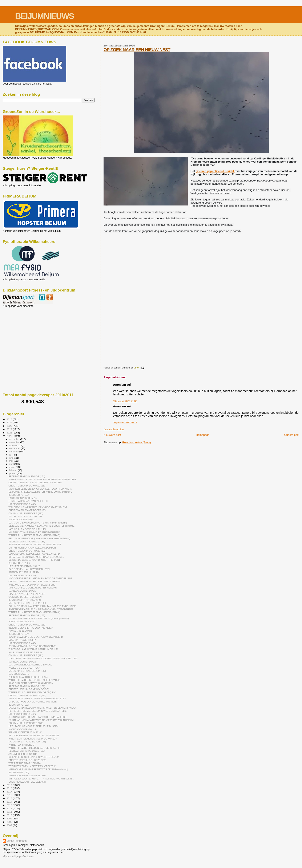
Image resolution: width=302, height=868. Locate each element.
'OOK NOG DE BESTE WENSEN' (25, 597)
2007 (10, 825)
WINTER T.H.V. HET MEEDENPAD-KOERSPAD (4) (34, 748)
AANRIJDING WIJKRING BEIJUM (25, 652)
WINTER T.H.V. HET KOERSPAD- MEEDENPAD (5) (34, 680)
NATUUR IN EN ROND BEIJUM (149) (27, 529)
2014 (10, 802)
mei (11, 461)
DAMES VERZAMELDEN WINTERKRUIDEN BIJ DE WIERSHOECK (42, 708)
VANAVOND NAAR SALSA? (22, 622)
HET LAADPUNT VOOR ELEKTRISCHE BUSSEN (33, 726)
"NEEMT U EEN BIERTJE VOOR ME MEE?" (31, 628)
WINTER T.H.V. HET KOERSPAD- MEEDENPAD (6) (34, 612)
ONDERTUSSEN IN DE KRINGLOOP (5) (29, 689)
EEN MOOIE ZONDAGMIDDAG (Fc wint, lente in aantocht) (38, 523)
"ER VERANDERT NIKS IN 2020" (25, 732)
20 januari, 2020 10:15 (125, 423)
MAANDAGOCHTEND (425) (22, 662)
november (15, 442)
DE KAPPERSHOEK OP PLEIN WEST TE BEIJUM (34, 757)
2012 (10, 808)
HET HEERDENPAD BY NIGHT (24, 566)
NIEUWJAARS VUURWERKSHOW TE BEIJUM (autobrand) (38, 769)
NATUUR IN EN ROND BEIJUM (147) (27, 671)
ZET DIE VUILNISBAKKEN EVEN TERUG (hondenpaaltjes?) (39, 619)
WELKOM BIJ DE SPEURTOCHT (25, 668)
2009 (10, 818)
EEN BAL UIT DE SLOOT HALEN (25, 517)
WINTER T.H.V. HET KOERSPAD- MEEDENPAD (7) (34, 535)
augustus (14, 452)
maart (13, 467)
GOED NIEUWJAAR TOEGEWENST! (27, 782)
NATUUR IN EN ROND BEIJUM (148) (27, 603)
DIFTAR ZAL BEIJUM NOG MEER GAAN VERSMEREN (36, 557)
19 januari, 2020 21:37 (125, 401)
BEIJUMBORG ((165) (19, 563)
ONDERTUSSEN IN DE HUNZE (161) (27, 625)
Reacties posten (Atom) (137, 442)
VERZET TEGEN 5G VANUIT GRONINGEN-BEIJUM (35, 545)
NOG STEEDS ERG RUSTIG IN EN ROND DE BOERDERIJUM (40, 578)
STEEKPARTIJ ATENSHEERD (24, 572)
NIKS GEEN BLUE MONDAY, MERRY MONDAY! (33, 588)
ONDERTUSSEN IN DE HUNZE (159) (27, 760)
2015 (10, 798)
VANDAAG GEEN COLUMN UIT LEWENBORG (32, 585)
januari (13, 473)
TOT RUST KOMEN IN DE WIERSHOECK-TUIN (33, 766)
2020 (10, 436)
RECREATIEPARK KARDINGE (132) (27, 615)
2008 (10, 822)
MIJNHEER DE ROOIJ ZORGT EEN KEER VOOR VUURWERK (40, 489)
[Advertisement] (22, 330)
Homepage (203, 435)
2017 (10, 792)
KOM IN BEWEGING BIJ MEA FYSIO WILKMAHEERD (36, 637)
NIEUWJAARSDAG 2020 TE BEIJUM (27, 775)
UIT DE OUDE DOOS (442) (22, 714)
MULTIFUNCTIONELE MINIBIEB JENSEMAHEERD (34, 532)
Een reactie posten (114, 429)
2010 (10, 815)
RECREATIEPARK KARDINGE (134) (27, 476)
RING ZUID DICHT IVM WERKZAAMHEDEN (31, 683)
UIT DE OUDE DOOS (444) (22, 575)
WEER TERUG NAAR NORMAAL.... (26, 763)
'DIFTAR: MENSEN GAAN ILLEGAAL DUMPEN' (32, 548)
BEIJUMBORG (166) (19, 495)
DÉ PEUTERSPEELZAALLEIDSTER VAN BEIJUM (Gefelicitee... (40, 492)
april (12, 464)
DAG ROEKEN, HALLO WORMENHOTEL (29, 569)
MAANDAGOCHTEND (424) (22, 729)
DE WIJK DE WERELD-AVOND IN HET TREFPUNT (34, 560)
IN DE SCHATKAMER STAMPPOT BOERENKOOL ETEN (37, 698)
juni (11, 458)
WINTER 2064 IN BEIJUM (21, 745)
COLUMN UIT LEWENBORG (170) (26, 723)
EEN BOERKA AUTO (19, 674)
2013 (10, 805)
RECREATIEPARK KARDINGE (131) (27, 686)
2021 (10, 433)
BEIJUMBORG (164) (19, 634)
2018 (10, 788)
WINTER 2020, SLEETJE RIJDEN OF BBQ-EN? (32, 692)
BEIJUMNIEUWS (45, 16)
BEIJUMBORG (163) (19, 705)
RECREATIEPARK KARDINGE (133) (27, 542)
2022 (10, 429)
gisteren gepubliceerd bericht (215, 171)
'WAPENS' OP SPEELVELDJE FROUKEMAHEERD (34, 554)
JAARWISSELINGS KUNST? (23, 754)
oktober (13, 445)
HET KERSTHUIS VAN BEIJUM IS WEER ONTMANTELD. (37, 711)
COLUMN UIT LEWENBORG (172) (26, 513)
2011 (10, 812)
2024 (10, 422)
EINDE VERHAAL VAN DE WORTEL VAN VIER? (33, 702)
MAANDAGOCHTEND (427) (22, 519)
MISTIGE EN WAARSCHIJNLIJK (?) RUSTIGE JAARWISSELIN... (41, 779)
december (15, 439)
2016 (10, 795)
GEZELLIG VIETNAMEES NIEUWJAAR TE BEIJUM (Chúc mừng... (42, 526)
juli (11, 455)
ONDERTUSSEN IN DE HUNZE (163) (27, 486)
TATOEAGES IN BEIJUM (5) (23, 498)
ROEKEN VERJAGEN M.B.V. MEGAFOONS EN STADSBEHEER (41, 609)
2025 (10, 419)
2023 (10, 426)
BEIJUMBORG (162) (19, 773)
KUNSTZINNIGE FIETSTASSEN (25, 600)
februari (14, 470)
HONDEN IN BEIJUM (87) (21, 631)
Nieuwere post (112, 435)
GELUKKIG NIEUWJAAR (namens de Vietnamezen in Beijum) (39, 538)
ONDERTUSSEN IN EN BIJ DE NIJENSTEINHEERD (35, 582)
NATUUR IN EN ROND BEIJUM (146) (27, 742)
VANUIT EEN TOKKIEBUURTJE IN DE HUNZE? (33, 739)
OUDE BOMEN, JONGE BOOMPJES (27, 510)
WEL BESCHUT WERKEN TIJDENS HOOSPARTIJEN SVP (38, 507)
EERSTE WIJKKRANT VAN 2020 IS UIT (28, 501)
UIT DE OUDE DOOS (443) (22, 643)
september (15, 448)
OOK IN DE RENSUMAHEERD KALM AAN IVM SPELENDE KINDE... (43, 606)
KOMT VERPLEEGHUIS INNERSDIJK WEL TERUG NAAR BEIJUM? (43, 659)
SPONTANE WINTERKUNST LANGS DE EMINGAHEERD (37, 717)
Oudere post (292, 435)
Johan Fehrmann (17, 841)
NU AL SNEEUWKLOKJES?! (23, 640)
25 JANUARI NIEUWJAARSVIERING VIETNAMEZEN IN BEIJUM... (42, 720)
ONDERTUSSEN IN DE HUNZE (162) (27, 551)
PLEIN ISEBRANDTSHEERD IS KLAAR (28, 677)
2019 (10, 785)
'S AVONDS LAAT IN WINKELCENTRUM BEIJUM (33, 649)
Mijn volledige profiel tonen (18, 856)
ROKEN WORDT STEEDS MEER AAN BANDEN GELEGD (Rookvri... (43, 480)
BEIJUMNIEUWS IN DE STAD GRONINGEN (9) (32, 646)
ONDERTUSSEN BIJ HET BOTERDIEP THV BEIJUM (35, 482)
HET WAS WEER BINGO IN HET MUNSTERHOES (34, 735)
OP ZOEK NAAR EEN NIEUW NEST (137, 50)
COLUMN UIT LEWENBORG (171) (26, 655)
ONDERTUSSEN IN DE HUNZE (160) (27, 696)
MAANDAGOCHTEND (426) (22, 591)
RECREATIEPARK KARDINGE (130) (27, 751)
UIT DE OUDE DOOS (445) (22, 504)
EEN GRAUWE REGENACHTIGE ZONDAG (30, 665)
